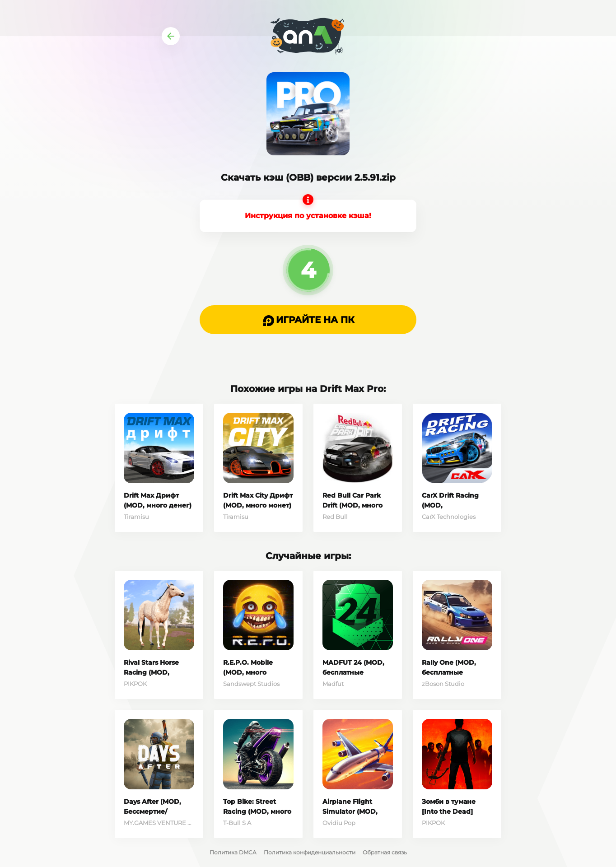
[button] (308, 320)
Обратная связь (385, 852)
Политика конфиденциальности (310, 852)
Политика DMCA (233, 852)
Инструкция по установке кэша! (308, 216)
